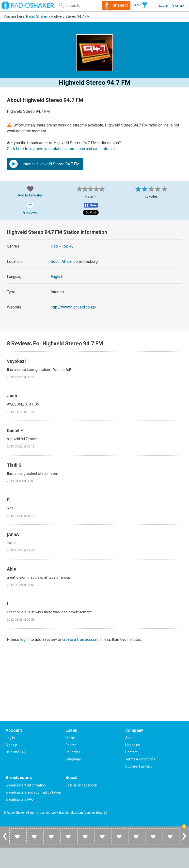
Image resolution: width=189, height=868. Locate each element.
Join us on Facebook (81, 785)
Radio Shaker (37, 17)
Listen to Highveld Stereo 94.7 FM (44, 164)
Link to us (133, 745)
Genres (71, 745)
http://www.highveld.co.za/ (74, 307)
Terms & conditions (140, 759)
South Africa (61, 261)
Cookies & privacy (139, 766)
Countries (73, 752)
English (57, 277)
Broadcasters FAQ (20, 799)
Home (70, 738)
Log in (164, 5)
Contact (131, 752)
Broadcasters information (26, 785)
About (130, 738)
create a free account (80, 639)
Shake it (120, 5)
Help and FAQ (16, 752)
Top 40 (68, 246)
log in (25, 639)
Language (73, 759)
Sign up (178, 5)
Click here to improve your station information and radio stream (61, 149)
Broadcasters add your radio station (33, 792)
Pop (54, 246)
